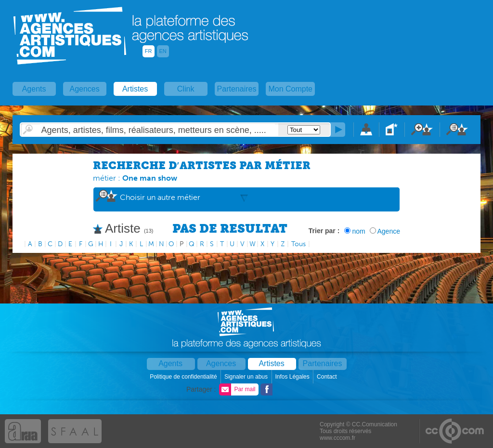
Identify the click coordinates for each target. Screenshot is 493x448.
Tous (298, 244)
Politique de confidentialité (184, 377)
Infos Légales (293, 377)
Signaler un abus (247, 377)
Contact (328, 377)
